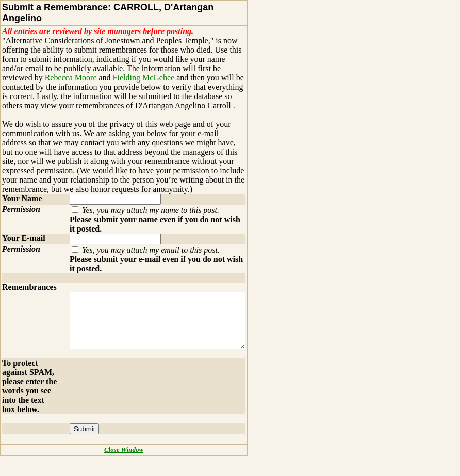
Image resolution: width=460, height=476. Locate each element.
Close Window (128, 470)
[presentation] (137, 389)
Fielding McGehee (101, 78)
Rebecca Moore (28, 78)
